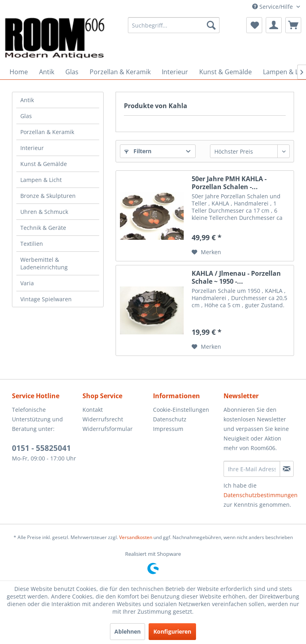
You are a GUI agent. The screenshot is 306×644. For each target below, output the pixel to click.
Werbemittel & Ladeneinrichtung (44, 263)
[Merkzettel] (254, 25)
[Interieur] (175, 72)
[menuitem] (174, 25)
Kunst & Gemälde (44, 164)
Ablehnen (127, 631)
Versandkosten (136, 537)
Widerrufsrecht (103, 419)
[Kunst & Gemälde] (226, 72)
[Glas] (72, 72)
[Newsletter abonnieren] (287, 469)
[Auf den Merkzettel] (206, 252)
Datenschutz (170, 419)
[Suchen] (211, 25)
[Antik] (47, 72)
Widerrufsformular (108, 429)
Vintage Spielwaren (46, 299)
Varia (27, 283)
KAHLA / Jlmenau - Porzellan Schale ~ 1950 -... (236, 277)
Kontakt (93, 410)
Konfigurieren (172, 631)
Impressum (168, 429)
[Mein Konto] (274, 25)
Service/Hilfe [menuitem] (273, 7)
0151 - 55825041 (41, 448)
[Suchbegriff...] (174, 25)
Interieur (32, 148)
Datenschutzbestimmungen (261, 495)
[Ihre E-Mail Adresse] (252, 469)
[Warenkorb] (293, 25)
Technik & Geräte (43, 228)
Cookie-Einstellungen (181, 410)
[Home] (19, 72)
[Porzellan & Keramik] (120, 72)
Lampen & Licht (41, 180)
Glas (26, 116)
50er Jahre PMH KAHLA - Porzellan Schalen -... (229, 183)
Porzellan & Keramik (47, 132)
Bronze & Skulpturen (48, 196)
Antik (27, 100)
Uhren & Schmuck (44, 212)
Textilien (32, 244)
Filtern (138, 151)
